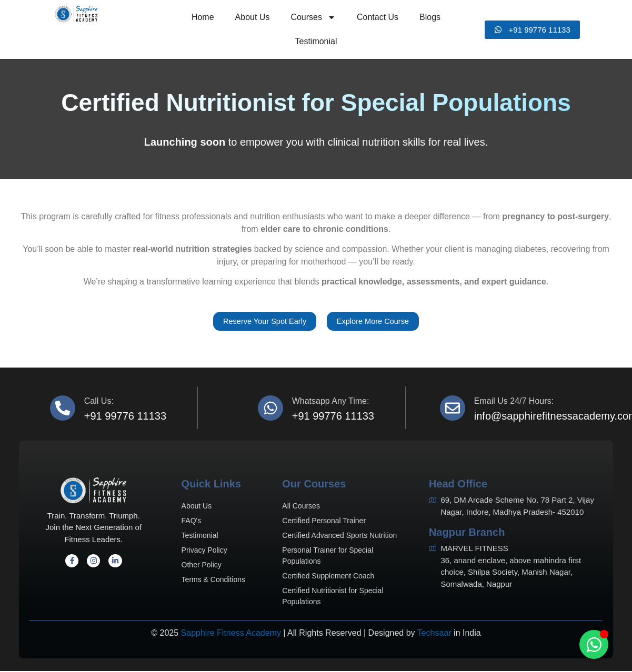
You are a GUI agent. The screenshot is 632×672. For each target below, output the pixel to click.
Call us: (99, 403)
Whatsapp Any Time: (331, 403)
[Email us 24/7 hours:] (453, 409)
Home (203, 17)
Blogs (430, 17)
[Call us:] (63, 409)
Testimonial (316, 41)
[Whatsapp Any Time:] (270, 409)
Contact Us (378, 17)
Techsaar (434, 634)
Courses (313, 17)
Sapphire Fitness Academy (231, 634)
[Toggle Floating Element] (594, 644)
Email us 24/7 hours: (514, 403)
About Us (253, 17)
